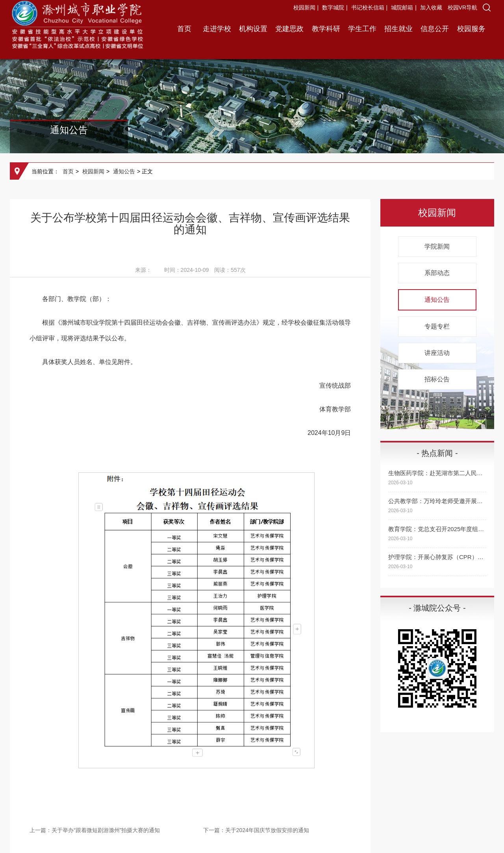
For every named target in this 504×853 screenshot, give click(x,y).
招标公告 (437, 379)
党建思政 (289, 29)
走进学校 (217, 29)
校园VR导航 (462, 7)
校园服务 (471, 29)
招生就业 (398, 29)
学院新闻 (437, 246)
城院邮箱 (402, 7)
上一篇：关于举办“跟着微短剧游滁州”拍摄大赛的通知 (95, 830)
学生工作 (362, 29)
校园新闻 (304, 7)
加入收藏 (432, 7)
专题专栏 (437, 326)
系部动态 (437, 273)
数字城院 (333, 7)
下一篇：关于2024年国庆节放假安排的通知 (256, 830)
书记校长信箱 (368, 7)
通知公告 (124, 171)
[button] (487, 7)
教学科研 (326, 29)
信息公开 (435, 29)
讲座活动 (437, 353)
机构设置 (253, 29)
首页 (184, 29)
